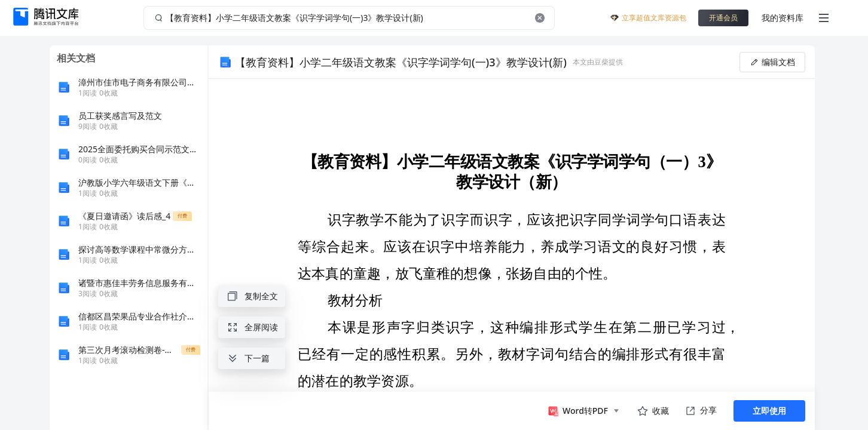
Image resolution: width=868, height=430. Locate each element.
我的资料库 (783, 18)
